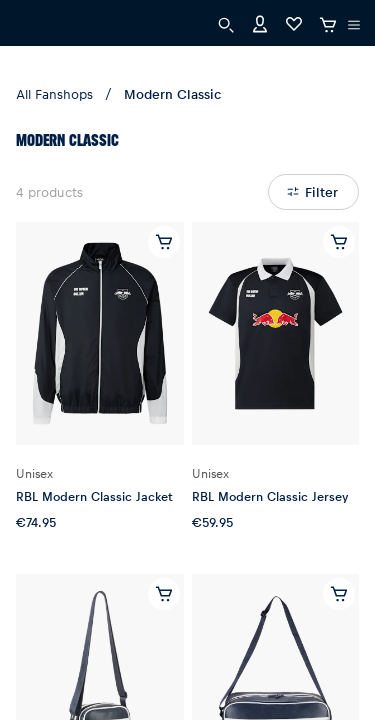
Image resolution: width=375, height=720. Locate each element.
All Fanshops (54, 93)
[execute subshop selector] (354, 25)
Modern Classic (172, 93)
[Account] (260, 22)
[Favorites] (294, 22)
